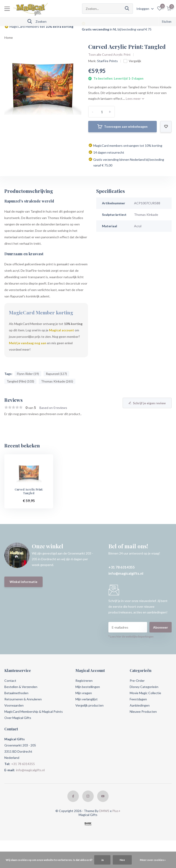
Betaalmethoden (16, 693)
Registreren (84, 681)
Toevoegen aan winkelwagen (122, 127)
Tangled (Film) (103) (20, 381)
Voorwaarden (14, 705)
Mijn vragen (84, 693)
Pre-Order (137, 681)
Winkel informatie (23, 582)
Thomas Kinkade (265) (57, 381)
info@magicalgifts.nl (126, 573)
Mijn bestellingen (88, 687)
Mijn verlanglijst (87, 699)
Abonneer (161, 627)
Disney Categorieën (144, 687)
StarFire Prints (107, 61)
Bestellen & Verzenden (21, 687)
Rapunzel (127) (56, 374)
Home (9, 37)
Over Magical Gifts (18, 718)
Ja (102, 860)
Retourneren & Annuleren (23, 699)
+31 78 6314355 (122, 567)
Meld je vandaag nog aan (28, 343)
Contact (10, 681)
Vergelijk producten (89, 705)
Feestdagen (138, 699)
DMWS (104, 811)
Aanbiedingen (140, 705)
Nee (122, 860)
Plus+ (116, 811)
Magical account (62, 330)
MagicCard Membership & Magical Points (34, 711)
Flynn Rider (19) (28, 374)
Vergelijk (132, 61)
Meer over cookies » (153, 860)
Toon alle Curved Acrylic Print (109, 54)
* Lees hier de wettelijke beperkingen (131, 636)
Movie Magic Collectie (145, 693)
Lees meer (135, 98)
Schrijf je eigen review (147, 403)
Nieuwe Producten (143, 711)
